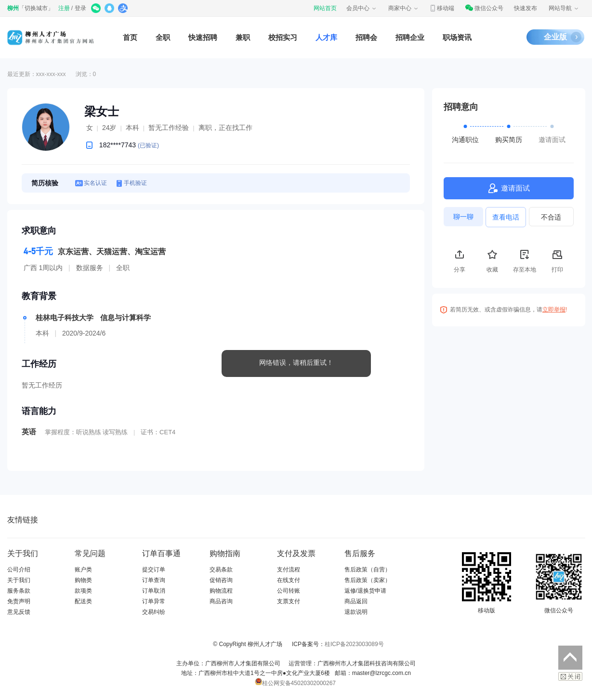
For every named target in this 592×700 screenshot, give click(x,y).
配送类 (83, 601)
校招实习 (283, 37)
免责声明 (19, 601)
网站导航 (564, 8)
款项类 (83, 591)
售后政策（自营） (368, 570)
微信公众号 (484, 8)
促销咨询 (221, 580)
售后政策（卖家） (368, 580)
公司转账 (289, 591)
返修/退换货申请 (365, 591)
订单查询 (154, 580)
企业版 (555, 37)
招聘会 (366, 37)
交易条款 (221, 570)
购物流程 (221, 591)
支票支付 (289, 601)
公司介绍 (19, 570)
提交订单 (154, 570)
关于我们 (19, 580)
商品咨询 (221, 601)
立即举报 (554, 310)
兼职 (243, 37)
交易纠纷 (154, 612)
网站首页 (325, 8)
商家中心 (404, 8)
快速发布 (526, 8)
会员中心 (362, 8)
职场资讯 (457, 37)
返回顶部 (570, 658)
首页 (130, 37)
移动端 (442, 8)
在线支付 (289, 580)
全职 (163, 37)
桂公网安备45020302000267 (295, 683)
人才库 (326, 37)
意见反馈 (19, 612)
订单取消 (154, 591)
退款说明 (356, 612)
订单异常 (154, 601)
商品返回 (356, 601)
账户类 (83, 570)
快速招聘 (203, 37)
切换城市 (36, 8)
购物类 (83, 580)
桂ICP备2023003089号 (354, 644)
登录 (80, 8)
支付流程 (289, 570)
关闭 (570, 676)
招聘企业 (410, 37)
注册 (64, 8)
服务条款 (19, 591)
